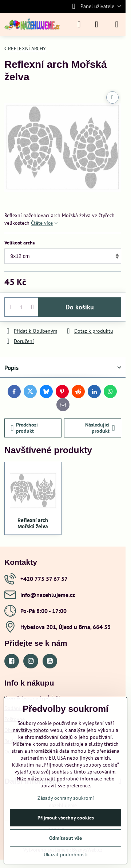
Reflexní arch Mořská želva (33, 524)
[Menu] (117, 24)
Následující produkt (100, 428)
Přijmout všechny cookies (66, 818)
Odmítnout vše (65, 838)
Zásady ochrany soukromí (66, 798)
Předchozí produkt (25, 428)
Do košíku (80, 307)
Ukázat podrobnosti (66, 855)
